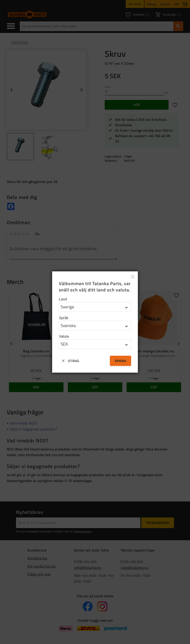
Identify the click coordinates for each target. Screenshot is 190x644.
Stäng (74, 361)
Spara (120, 361)
